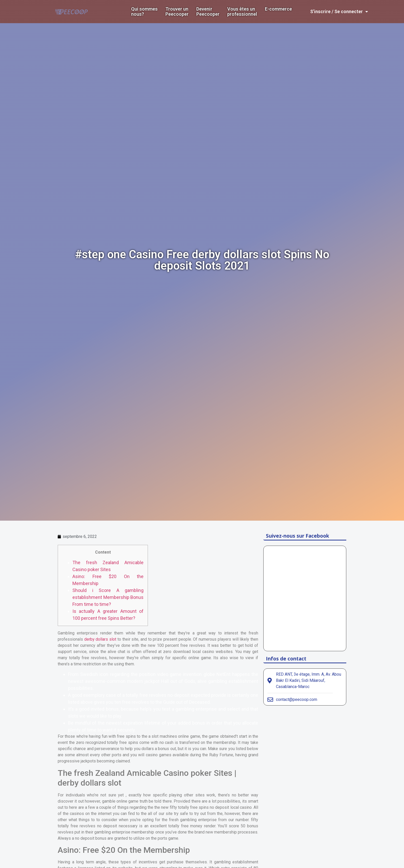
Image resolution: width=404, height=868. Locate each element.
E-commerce (278, 9)
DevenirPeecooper (208, 12)
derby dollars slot (100, 639)
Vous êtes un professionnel (242, 12)
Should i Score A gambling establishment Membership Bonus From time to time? (108, 597)
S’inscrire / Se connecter (339, 12)
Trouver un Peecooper (177, 12)
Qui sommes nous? (144, 12)
